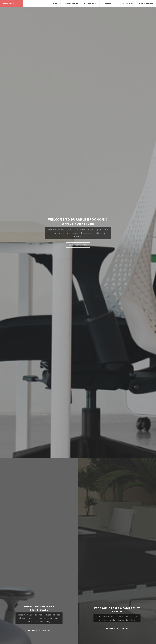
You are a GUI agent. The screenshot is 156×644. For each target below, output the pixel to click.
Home (55, 3)
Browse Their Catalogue (39, 630)
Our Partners (111, 3)
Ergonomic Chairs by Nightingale (39, 608)
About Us (129, 3)
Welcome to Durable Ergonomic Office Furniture (78, 221)
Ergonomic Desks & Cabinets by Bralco (117, 610)
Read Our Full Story (78, 245)
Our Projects (90, 3)
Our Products (72, 3)
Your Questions (146, 3)
